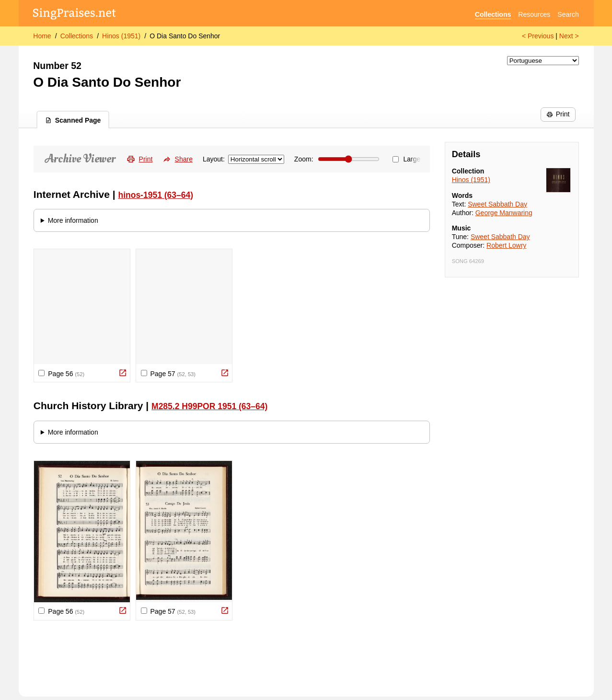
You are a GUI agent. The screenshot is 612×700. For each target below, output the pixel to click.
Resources (534, 14)
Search (568, 14)
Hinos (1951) (121, 36)
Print (558, 114)
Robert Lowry (506, 245)
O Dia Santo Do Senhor (185, 36)
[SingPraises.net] (75, 15)
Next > (569, 36)
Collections (493, 14)
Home (42, 36)
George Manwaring (504, 213)
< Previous (538, 36)
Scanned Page (73, 120)
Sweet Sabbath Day (497, 204)
